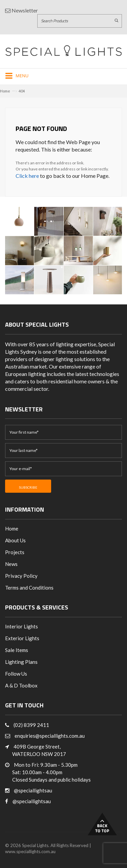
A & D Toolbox (21, 685)
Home (5, 91)
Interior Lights (22, 626)
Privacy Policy (21, 576)
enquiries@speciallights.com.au (50, 736)
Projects (15, 552)
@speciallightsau (33, 790)
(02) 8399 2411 (31, 725)
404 (22, 91)
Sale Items (17, 650)
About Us (15, 540)
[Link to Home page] (63, 50)
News (11, 564)
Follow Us (16, 674)
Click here (27, 176)
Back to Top (102, 824)
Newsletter (22, 10)
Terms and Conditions (29, 588)
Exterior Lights (22, 638)
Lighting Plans (21, 662)
